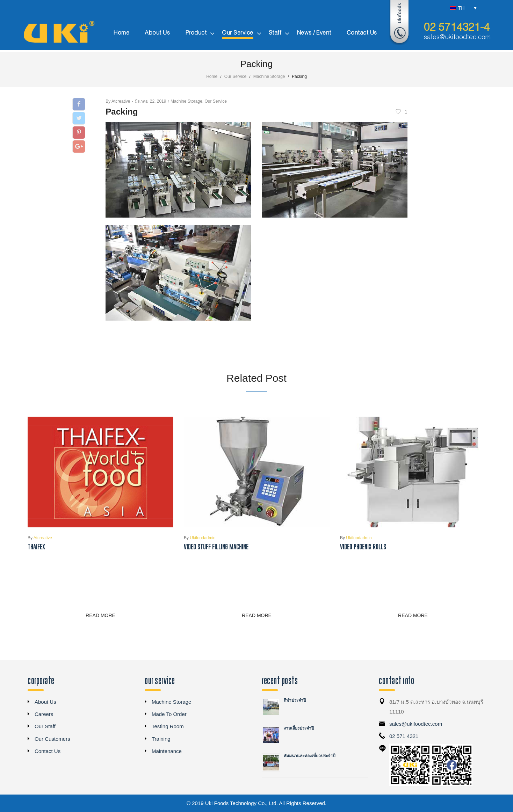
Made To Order (169, 714)
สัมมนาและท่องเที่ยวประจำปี (310, 756)
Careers (44, 714)
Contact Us (48, 751)
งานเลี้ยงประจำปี (299, 728)
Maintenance (167, 751)
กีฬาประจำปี (295, 700)
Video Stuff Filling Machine (216, 547)
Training (161, 739)
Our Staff (45, 726)
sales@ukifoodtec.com (457, 37)
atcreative (118, 101)
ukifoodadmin (200, 538)
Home (212, 76)
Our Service (235, 76)
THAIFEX (36, 547)
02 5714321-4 (457, 28)
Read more (100, 615)
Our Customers (52, 739)
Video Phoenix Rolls (363, 547)
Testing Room (168, 726)
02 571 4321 (404, 736)
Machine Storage (269, 76)
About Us (45, 702)
